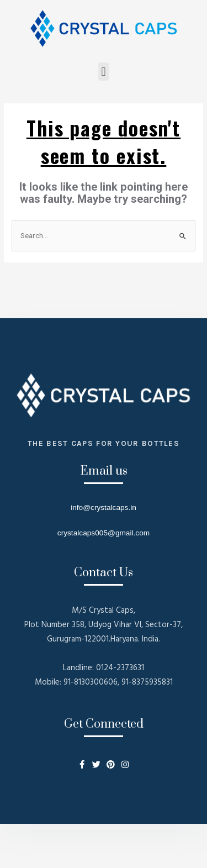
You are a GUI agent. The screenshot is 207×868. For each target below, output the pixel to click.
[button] (104, 72)
